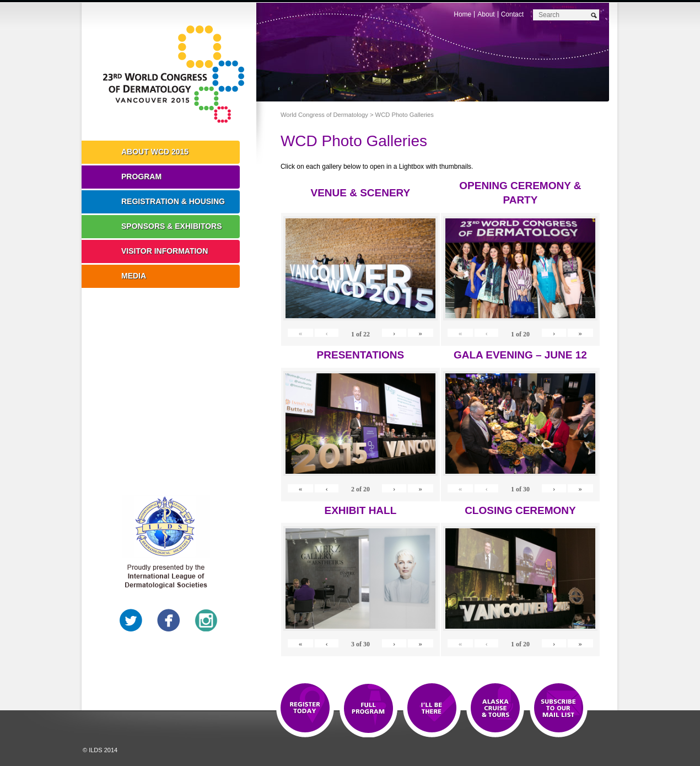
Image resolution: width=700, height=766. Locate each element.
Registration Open (305, 709)
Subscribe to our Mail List (559, 709)
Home (462, 14)
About (486, 14)
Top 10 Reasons (368, 709)
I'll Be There (432, 709)
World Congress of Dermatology (177, 74)
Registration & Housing (173, 201)
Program (141, 176)
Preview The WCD (495, 709)
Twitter (131, 620)
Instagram (206, 620)
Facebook (169, 620)
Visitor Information (165, 251)
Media (134, 276)
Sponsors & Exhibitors (172, 226)
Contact (512, 14)
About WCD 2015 (155, 152)
